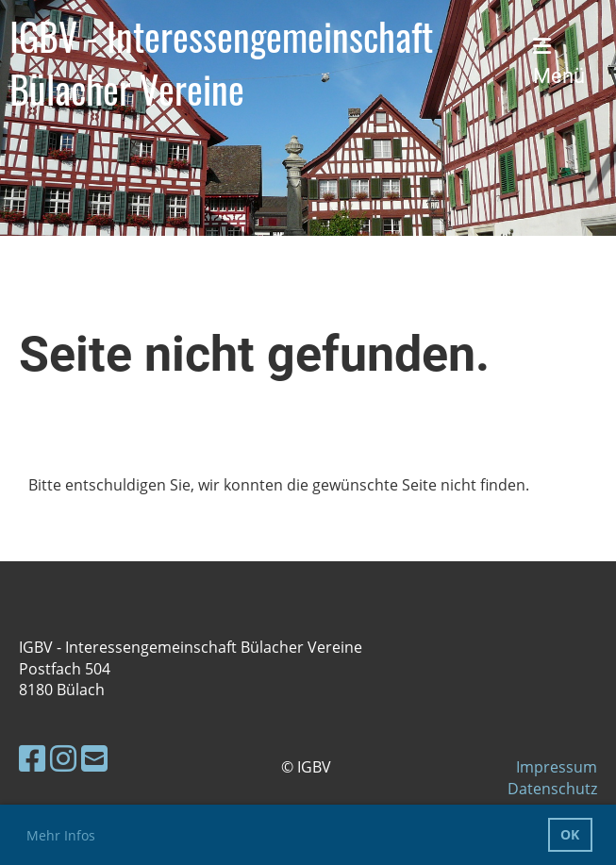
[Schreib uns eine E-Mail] (94, 758)
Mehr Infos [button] (61, 835)
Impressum (557, 767)
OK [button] (570, 834)
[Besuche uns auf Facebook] (32, 758)
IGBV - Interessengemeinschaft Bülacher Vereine (221, 62)
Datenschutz (552, 789)
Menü (559, 62)
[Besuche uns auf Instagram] (63, 758)
